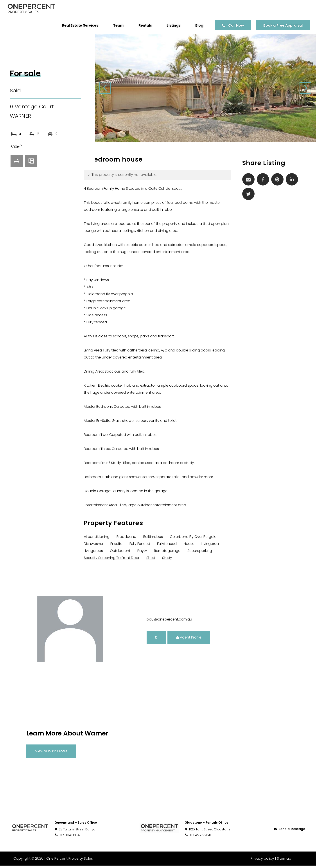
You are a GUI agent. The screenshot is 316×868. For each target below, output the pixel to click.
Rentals (145, 25)
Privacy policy (262, 861)
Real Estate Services (80, 25)
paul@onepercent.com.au (169, 622)
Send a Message (289, 831)
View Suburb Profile (51, 753)
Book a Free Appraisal (282, 25)
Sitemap (284, 861)
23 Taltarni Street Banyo (75, 832)
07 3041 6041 (67, 838)
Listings (173, 25)
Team (118, 25)
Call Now (235, 25)
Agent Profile (189, 640)
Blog (199, 25)
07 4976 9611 (198, 838)
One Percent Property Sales (69, 861)
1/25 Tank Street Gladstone (207, 832)
